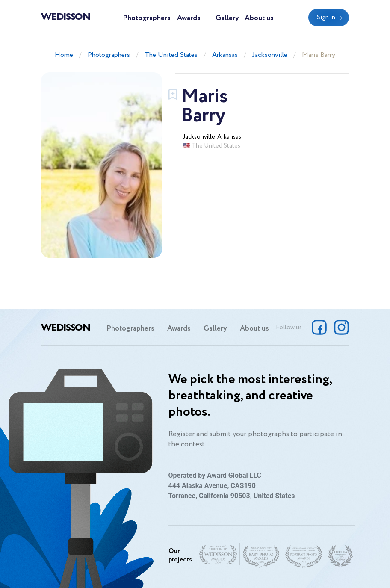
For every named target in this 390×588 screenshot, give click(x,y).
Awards (189, 18)
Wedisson (66, 16)
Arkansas (225, 55)
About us (259, 18)
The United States (171, 55)
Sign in (326, 18)
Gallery (227, 18)
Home (64, 55)
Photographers (147, 18)
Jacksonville (270, 55)
